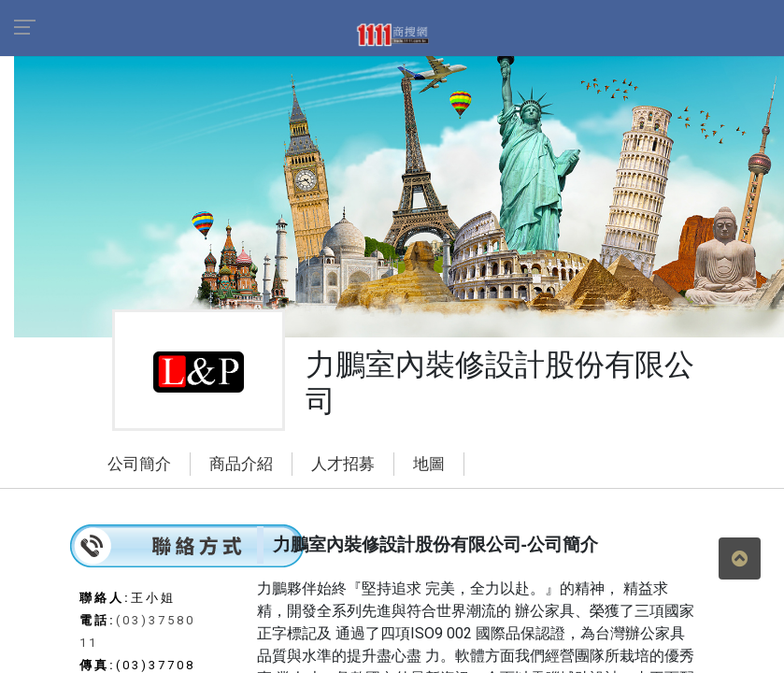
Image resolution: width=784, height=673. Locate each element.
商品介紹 (241, 464)
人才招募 (343, 464)
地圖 (429, 464)
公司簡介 (139, 464)
